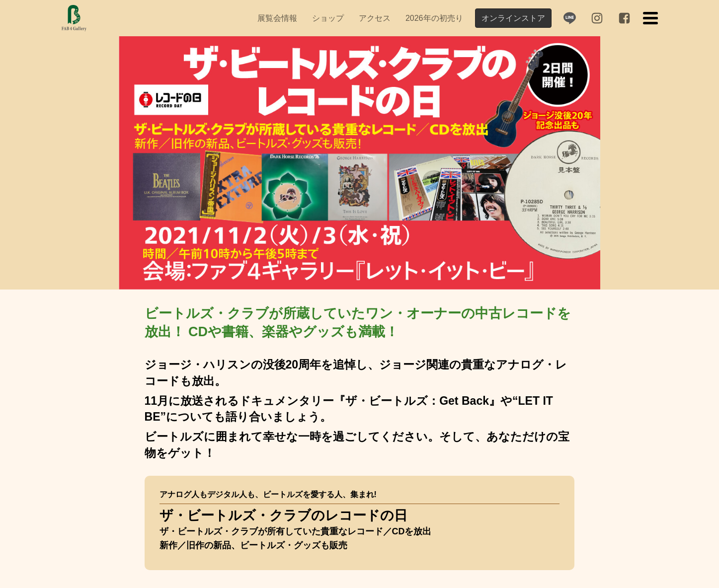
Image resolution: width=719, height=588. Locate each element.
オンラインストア (513, 18)
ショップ (328, 18)
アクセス (375, 18)
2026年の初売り (434, 18)
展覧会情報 (277, 18)
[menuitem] (277, 18)
